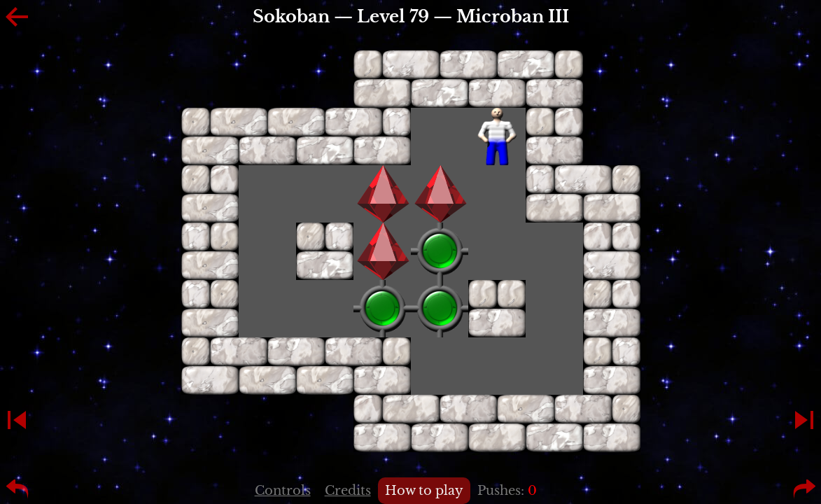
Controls (283, 491)
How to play (424, 491)
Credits (348, 491)
